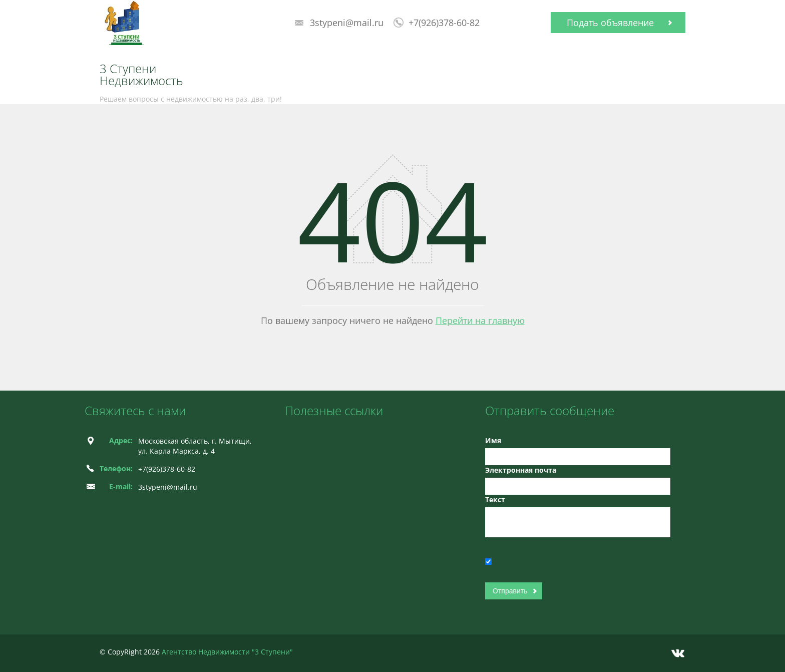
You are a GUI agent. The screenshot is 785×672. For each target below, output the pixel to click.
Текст (495, 499)
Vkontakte (678, 653)
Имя (493, 440)
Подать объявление (610, 23)
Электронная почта (521, 470)
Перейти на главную (480, 320)
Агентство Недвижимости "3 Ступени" (227, 652)
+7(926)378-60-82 (444, 23)
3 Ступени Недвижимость (141, 75)
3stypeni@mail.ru (347, 23)
